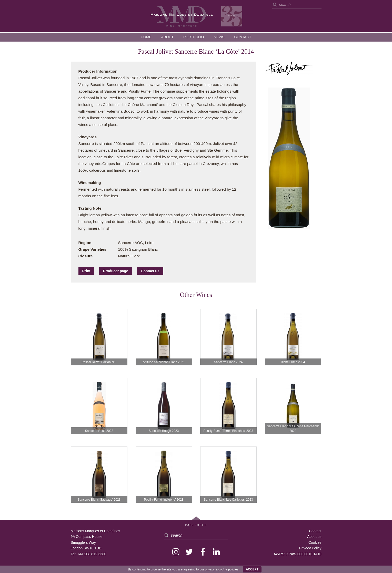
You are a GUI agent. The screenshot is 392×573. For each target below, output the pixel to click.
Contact (243, 37)
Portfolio (194, 37)
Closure (86, 256)
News (219, 37)
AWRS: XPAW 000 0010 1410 (297, 554)
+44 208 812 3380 (92, 554)
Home (146, 37)
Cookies (315, 542)
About (167, 37)
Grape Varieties (92, 249)
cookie (223, 569)
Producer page (116, 271)
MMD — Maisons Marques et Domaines (196, 16)
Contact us (150, 271)
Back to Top (196, 525)
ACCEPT (252, 569)
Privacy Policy (310, 548)
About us (314, 537)
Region (85, 243)
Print (86, 271)
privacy (210, 569)
